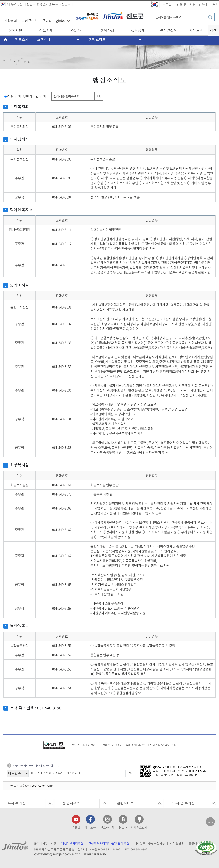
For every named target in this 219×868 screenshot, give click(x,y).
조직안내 (44, 40)
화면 (193, 4)
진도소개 (46, 30)
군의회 (47, 21)
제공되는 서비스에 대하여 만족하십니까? (36, 766)
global (61, 21)
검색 (213, 30)
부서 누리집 (16, 803)
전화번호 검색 (36, 96)
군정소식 (77, 30)
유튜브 (76, 828)
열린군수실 (30, 21)
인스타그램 (107, 828)
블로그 (123, 828)
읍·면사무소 (71, 803)
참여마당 (107, 30)
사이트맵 (196, 30)
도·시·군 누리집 (183, 803)
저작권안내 (177, 843)
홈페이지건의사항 (45, 843)
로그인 (167, 4)
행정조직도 (97, 40)
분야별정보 (169, 30)
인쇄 (180, 4)
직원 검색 (14, 96)
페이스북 (90, 828)
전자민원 (15, 30)
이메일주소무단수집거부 (150, 843)
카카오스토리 (139, 828)
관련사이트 (125, 803)
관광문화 (11, 21)
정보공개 (138, 30)
